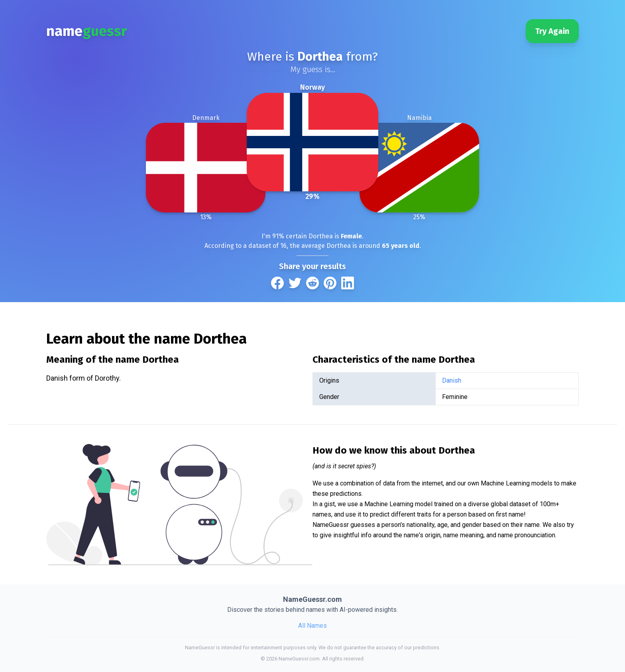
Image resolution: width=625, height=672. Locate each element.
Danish (452, 380)
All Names (312, 626)
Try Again (552, 31)
